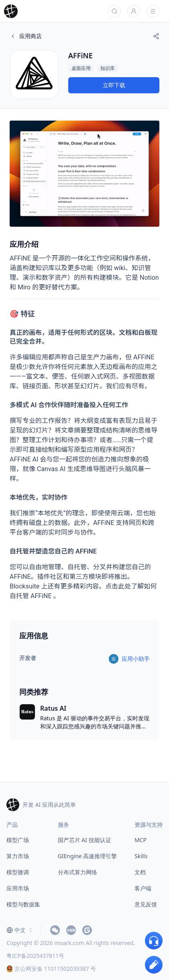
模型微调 (18, 872)
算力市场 (18, 856)
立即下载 (114, 85)
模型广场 (18, 840)
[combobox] (20, 930)
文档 (140, 872)
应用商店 (26, 36)
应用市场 (18, 888)
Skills (141, 856)
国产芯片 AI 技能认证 (84, 840)
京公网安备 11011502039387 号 (51, 969)
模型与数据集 (23, 904)
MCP (140, 840)
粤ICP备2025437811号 (35, 956)
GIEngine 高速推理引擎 (88, 856)
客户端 (143, 888)
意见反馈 (146, 904)
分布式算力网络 (77, 872)
